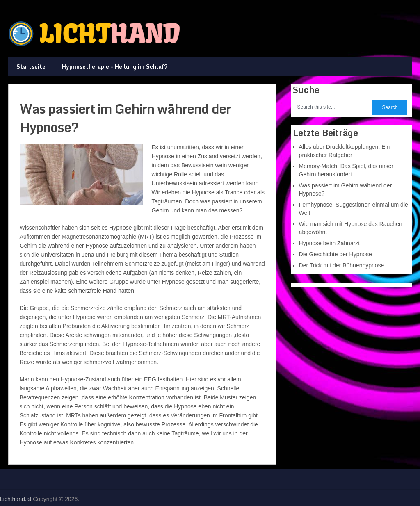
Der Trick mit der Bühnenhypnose (342, 265)
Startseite (31, 67)
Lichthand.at (16, 499)
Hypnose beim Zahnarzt (330, 243)
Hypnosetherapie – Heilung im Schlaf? (115, 67)
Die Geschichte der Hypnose (336, 254)
